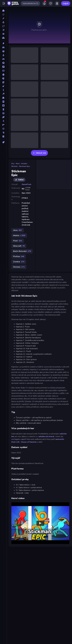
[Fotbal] (3, 71)
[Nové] (3, 18)
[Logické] (3, 98)
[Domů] (3, 11)
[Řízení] (3, 113)
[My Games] (51, 3)
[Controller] (3, 59)
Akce (18, 164)
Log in (66, 3)
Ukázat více (39, 153)
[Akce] (3, 44)
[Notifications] (44, 3)
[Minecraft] (3, 105)
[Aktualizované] (3, 26)
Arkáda (24, 164)
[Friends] (57, 3)
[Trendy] (3, 22)
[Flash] (3, 67)
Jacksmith (60, 439)
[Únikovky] (3, 136)
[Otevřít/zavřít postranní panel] (4, 3)
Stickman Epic (25, 166)
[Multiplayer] (3, 34)
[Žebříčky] (3, 38)
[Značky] (3, 142)
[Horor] (3, 74)
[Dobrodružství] (3, 63)
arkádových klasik (47, 437)
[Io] (3, 78)
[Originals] (3, 30)
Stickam (14, 166)
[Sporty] (3, 117)
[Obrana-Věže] (3, 109)
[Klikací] (3, 86)
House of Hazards (29, 442)
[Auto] (3, 47)
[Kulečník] (3, 94)
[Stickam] (3, 121)
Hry (13, 164)
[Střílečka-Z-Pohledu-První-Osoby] (3, 125)
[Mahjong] (3, 102)
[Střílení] (3, 129)
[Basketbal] (3, 51)
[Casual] (3, 55)
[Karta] (3, 82)
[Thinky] (3, 133)
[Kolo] (3, 90)
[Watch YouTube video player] (40, 523)
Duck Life (15, 442)
